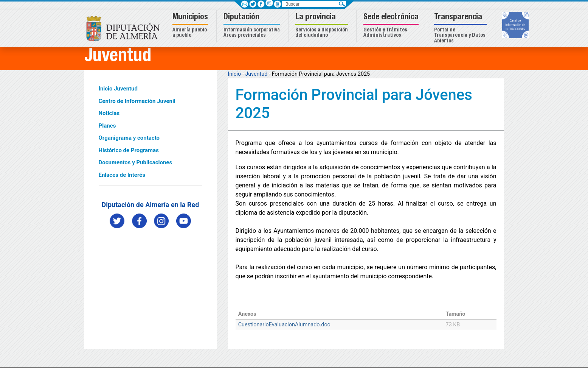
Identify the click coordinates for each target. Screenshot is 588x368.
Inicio (235, 74)
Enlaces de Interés (122, 175)
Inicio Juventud (118, 89)
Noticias (109, 113)
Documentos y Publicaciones (136, 162)
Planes (107, 126)
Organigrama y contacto (129, 138)
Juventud (256, 74)
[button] (191, 26)
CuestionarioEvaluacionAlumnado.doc (284, 325)
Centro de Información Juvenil (137, 101)
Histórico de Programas (129, 150)
